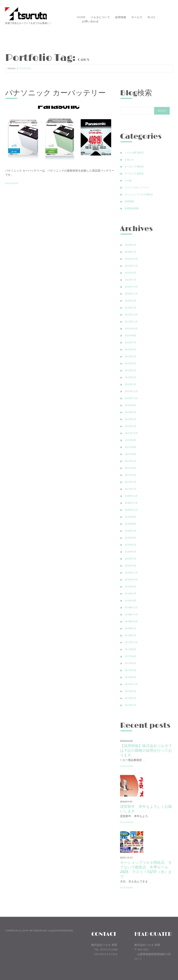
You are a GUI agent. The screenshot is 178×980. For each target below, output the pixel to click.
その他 (128, 180)
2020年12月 (131, 496)
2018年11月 (131, 614)
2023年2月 (130, 377)
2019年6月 (130, 601)
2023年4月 (130, 363)
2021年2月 (130, 482)
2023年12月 (131, 315)
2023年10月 (131, 329)
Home (81, 17)
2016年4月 (130, 677)
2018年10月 (131, 621)
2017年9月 (130, 649)
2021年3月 (130, 475)
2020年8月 (130, 524)
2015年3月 (130, 691)
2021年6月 (130, 454)
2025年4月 (130, 273)
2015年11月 (131, 684)
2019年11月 (131, 573)
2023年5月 (130, 356)
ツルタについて (100, 17)
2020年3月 (130, 559)
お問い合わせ (90, 21)
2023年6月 (130, 349)
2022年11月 (131, 398)
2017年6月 (130, 656)
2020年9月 (130, 517)
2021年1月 (130, 489)
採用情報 (121, 17)
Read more (12, 183)
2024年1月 (130, 308)
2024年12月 (131, 287)
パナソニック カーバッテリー (55, 93)
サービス (137, 17)
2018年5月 (130, 628)
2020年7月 (130, 531)
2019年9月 (130, 587)
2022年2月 (130, 419)
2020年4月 (130, 552)
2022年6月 (130, 405)
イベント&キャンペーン (137, 187)
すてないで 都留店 (134, 174)
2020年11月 (131, 503)
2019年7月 (130, 594)
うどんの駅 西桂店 (134, 153)
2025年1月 (130, 280)
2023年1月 (130, 384)
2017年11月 (131, 642)
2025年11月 (131, 266)
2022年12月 (131, 391)
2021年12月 (131, 433)
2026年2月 (130, 245)
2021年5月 (130, 461)
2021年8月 (130, 447)
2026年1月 (130, 252)
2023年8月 (130, 336)
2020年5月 (130, 545)
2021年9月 (130, 440)
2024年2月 (130, 301)
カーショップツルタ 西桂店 (139, 194)
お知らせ (129, 160)
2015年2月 (130, 698)
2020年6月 (130, 538)
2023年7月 (130, 343)
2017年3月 (130, 670)
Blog (152, 17)
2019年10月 (131, 580)
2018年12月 (131, 608)
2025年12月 (131, 259)
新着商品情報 (132, 208)
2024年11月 (131, 294)
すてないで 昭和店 (134, 167)
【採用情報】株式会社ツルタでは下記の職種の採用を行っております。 (146, 750)
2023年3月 (130, 370)
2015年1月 (130, 705)
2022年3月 (130, 412)
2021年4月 (130, 468)
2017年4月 (130, 663)
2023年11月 (131, 322)
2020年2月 (130, 566)
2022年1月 (130, 426)
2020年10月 (131, 510)
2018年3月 (130, 635)
